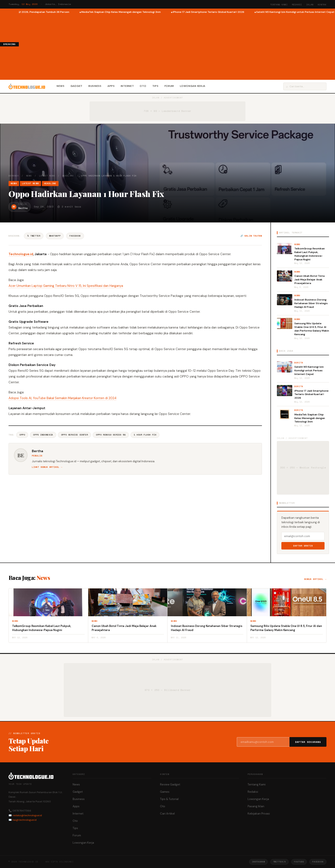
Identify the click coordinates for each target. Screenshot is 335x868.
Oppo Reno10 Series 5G (111, 435)
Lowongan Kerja (193, 86)
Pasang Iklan (256, 806)
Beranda (14, 176)
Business (95, 86)
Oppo (22, 435)
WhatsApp (55, 236)
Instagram (258, 862)
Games (165, 792)
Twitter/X (279, 862)
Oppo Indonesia (43, 435)
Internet (127, 86)
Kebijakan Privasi (259, 814)
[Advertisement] (177, 46)
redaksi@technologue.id (27, 815)
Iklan (310, 5)
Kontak (322, 5)
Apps (111, 86)
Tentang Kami (279, 5)
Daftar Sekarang (308, 742)
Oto (143, 86)
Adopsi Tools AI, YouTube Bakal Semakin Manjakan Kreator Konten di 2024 (62, 398)
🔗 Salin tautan (251, 236)
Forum (169, 86)
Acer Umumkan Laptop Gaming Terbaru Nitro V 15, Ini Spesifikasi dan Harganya (66, 286)
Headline (68, 176)
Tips (155, 86)
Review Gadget (170, 784)
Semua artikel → (315, 579)
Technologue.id (21, 254)
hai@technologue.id (24, 820)
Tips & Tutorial (169, 799)
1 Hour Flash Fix (145, 435)
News (61, 86)
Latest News (47, 176)
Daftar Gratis (303, 546)
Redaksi (297, 5)
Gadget (76, 86)
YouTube (299, 862)
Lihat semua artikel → (47, 467)
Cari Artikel (167, 814)
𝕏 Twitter (34, 236)
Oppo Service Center (74, 435)
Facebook (75, 236)
